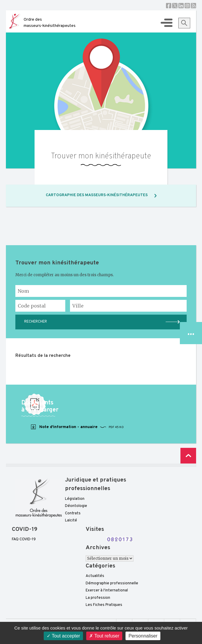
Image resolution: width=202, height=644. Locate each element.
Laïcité (71, 521)
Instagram (187, 6)
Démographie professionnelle (112, 583)
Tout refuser (104, 636)
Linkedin (181, 6)
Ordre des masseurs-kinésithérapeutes (50, 23)
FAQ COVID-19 (24, 539)
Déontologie (76, 506)
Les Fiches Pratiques (104, 605)
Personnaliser (143, 636)
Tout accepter (63, 636)
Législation (75, 499)
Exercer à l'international (107, 591)
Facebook (169, 6)
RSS (193, 6)
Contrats (73, 513)
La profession (98, 598)
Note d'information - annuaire (77, 427)
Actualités (95, 576)
